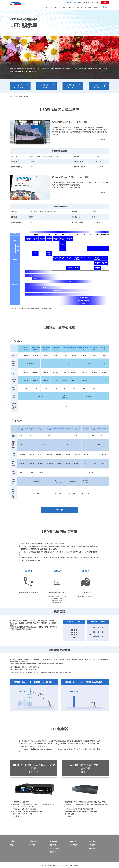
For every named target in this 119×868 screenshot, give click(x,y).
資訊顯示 (53, 852)
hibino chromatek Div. (91, 2)
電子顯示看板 (54, 848)
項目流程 (88, 7)
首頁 (12, 96)
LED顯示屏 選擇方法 (71, 86)
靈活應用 (57, 7)
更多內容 (104, 139)
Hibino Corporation (75, 2)
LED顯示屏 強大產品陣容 (18, 86)
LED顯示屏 (73, 845)
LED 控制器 (97, 86)
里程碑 (32, 845)
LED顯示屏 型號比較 (44, 86)
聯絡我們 (96, 7)
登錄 (105, 2)
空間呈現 (53, 845)
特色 (64, 7)
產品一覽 (71, 7)
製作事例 (80, 7)
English (105, 7)
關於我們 (49, 7)
